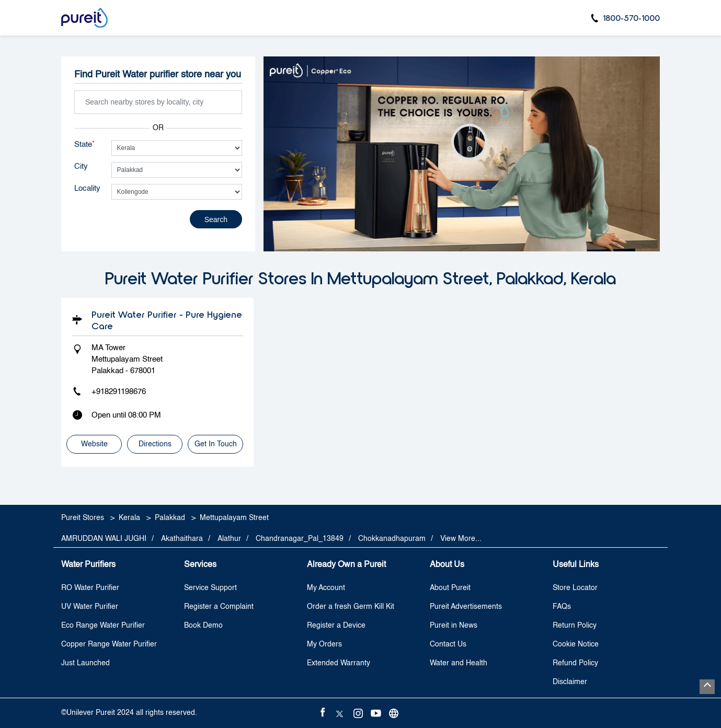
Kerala (129, 518)
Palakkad (170, 518)
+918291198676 (119, 392)
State (84, 144)
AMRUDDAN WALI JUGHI (104, 539)
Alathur (229, 539)
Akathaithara (182, 539)
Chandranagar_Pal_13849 (300, 539)
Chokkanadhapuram (392, 539)
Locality (87, 188)
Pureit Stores (84, 518)
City (81, 166)
